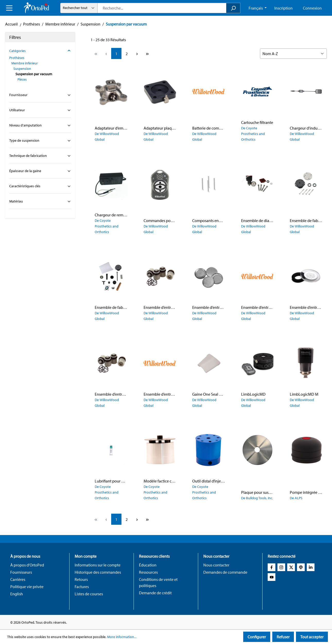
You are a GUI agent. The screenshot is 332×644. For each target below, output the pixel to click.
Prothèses (17, 58)
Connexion (312, 8)
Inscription (283, 8)
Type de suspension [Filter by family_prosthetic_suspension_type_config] (40, 140)
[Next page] (137, 53)
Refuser (283, 637)
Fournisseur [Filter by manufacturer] (40, 95)
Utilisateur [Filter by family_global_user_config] (40, 110)
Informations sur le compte (98, 565)
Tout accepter (312, 637)
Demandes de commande (225, 572)
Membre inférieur (25, 63)
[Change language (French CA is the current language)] (258, 8)
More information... (122, 637)
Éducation (148, 565)
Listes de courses (89, 594)
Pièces (22, 79)
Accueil (11, 24)
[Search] (233, 8)
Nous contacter (216, 565)
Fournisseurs (21, 572)
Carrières (18, 579)
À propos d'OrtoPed (27, 565)
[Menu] (9, 8)
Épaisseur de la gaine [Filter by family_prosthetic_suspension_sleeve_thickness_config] (40, 171)
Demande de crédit (155, 593)
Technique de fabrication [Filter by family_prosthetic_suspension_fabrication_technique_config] (40, 156)
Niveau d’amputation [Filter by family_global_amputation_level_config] (40, 125)
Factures (82, 587)
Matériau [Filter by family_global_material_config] (40, 201)
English (17, 594)
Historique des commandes (98, 572)
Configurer (257, 637)
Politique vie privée (27, 587)
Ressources (148, 572)
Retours (81, 579)
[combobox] (162, 8)
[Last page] (147, 53)
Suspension (22, 69)
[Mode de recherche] (79, 8)
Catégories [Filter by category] (40, 51)
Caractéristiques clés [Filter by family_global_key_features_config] (40, 186)
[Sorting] (293, 54)
